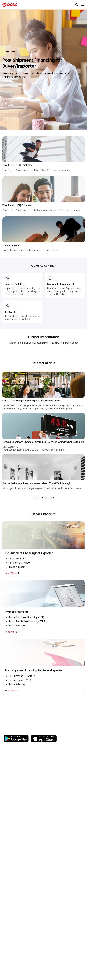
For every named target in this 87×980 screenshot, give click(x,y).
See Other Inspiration (43, 497)
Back (10, 51)
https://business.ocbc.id (46, 732)
